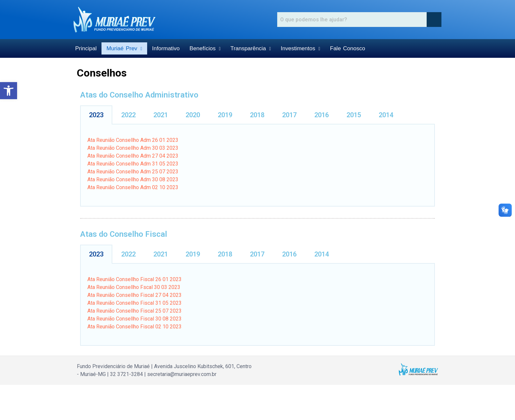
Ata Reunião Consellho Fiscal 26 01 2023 (134, 279)
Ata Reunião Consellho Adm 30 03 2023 (133, 148)
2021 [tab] (161, 115)
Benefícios (205, 48)
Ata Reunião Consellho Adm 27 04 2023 (133, 156)
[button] (9, 91)
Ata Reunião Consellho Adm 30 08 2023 (133, 179)
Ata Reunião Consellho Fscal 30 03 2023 (134, 287)
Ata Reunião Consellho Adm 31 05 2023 (133, 164)
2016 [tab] (322, 115)
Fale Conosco (348, 48)
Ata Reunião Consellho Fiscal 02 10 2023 (134, 327)
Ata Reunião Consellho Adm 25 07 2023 (133, 172)
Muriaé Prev (124, 48)
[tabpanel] (257, 166)
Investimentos (301, 48)
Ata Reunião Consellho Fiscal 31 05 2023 (134, 303)
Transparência (251, 48)
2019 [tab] (225, 115)
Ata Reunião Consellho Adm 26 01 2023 (133, 140)
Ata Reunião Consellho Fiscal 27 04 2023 (134, 295)
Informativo (166, 48)
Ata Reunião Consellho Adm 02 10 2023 (133, 187)
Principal (86, 48)
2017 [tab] (289, 115)
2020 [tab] (193, 115)
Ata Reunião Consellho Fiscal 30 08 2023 (134, 319)
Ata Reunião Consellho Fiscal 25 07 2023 (134, 311)
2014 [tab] (386, 115)
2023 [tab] (96, 115)
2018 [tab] (257, 115)
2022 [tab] (128, 115)
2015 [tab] (354, 115)
